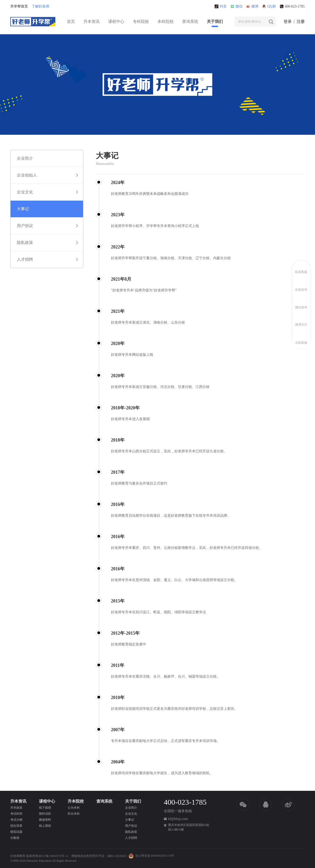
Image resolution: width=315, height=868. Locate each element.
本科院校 (166, 21)
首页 (71, 21)
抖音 (221, 6)
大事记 (130, 820)
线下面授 (45, 808)
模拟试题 (16, 832)
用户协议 (131, 826)
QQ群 (269, 6)
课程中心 (116, 21)
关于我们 (215, 21)
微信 (237, 6)
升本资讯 (92, 21)
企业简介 (131, 808)
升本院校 (76, 801)
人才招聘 (131, 838)
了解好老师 (41, 6)
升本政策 (16, 808)
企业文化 (131, 814)
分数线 (15, 838)
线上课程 (45, 826)
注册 (301, 21)
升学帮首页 (19, 6)
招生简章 (16, 826)
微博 (252, 6)
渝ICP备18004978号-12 (53, 856)
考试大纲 (16, 820)
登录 (288, 21)
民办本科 (74, 814)
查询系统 (190, 21)
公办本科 (74, 808)
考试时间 (16, 814)
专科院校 (141, 21)
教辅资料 (45, 820)
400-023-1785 (292, 6)
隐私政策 (131, 832)
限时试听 (45, 814)
